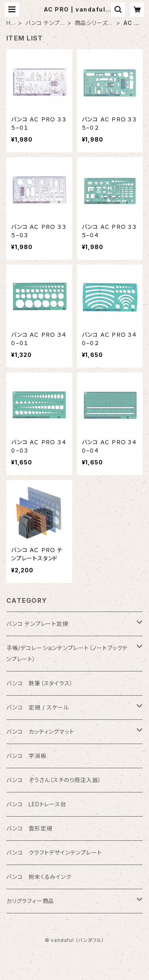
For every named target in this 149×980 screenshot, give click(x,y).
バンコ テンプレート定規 (45, 23)
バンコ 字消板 (26, 756)
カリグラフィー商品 (30, 901)
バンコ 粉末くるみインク (39, 877)
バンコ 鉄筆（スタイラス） (40, 683)
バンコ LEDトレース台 (36, 804)
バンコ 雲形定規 (29, 828)
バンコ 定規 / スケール (38, 707)
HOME (11, 23)
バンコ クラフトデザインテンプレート (54, 852)
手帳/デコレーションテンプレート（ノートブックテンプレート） (67, 653)
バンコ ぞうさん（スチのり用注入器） (54, 780)
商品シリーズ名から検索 (94, 23)
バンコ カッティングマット (40, 732)
